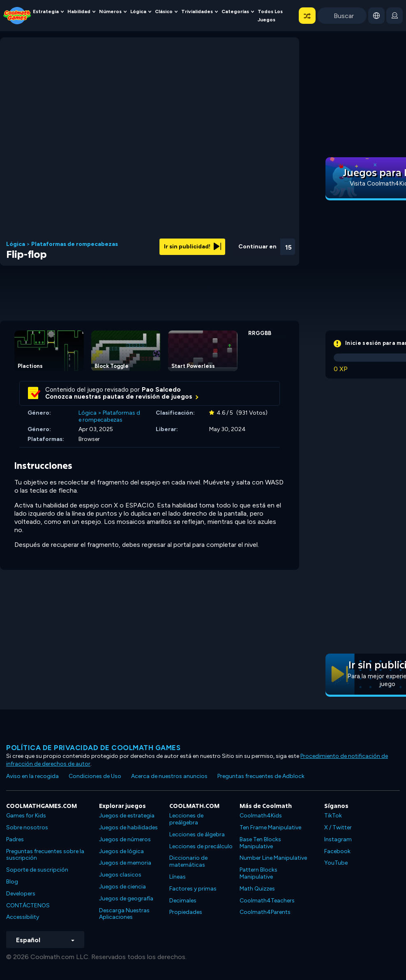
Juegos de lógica (121, 851)
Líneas (178, 877)
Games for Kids (26, 816)
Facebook (337, 851)
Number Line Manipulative (273, 858)
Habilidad (79, 11)
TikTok (333, 816)
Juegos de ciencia (122, 887)
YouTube (336, 863)
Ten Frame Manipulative (270, 827)
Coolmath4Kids (261, 816)
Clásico (164, 11)
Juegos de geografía (126, 899)
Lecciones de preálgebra (186, 819)
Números (110, 11)
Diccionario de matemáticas (188, 861)
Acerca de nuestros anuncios (169, 776)
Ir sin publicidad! (193, 247)
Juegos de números (125, 839)
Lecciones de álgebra (197, 834)
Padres (15, 839)
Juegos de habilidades (128, 827)
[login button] (394, 16)
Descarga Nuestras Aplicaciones (124, 914)
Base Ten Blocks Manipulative (260, 843)
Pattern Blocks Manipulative (258, 873)
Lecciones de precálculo (201, 846)
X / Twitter (338, 827)
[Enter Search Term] (342, 16)
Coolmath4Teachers (267, 901)
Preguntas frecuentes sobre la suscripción (45, 855)
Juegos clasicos (120, 875)
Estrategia (46, 11)
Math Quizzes (257, 889)
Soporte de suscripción (37, 870)
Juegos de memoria (125, 863)
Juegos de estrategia (127, 816)
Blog (12, 882)
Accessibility (23, 917)
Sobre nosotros (27, 827)
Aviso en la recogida (32, 776)
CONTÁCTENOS (28, 905)
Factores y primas (193, 889)
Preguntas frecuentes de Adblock (261, 776)
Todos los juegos (270, 16)
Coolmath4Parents (265, 912)
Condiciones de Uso (95, 776)
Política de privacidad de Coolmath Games (93, 748)
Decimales (183, 901)
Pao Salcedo (161, 390)
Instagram (338, 839)
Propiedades (186, 912)
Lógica (138, 11)
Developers (21, 894)
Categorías (235, 11)
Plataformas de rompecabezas (75, 244)
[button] (307, 16)
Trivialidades (197, 11)
